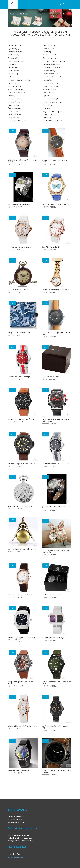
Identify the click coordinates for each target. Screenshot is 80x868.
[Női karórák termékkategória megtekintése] (23, 45)
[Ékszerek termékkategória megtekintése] (23, 74)
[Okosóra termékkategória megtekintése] (57, 105)
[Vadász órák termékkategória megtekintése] (57, 118)
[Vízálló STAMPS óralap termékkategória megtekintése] (57, 121)
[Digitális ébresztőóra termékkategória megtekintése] (57, 67)
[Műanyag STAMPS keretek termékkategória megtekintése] (57, 102)
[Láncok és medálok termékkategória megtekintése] (23, 93)
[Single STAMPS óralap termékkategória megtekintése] (57, 112)
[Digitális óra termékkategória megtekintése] (23, 67)
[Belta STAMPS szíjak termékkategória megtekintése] (23, 61)
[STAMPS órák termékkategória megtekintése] (23, 115)
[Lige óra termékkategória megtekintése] (57, 96)
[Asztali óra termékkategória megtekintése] (23, 58)
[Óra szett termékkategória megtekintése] (57, 52)
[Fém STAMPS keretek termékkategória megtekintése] (57, 77)
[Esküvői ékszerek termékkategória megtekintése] (57, 74)
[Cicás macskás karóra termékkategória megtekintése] (57, 64)
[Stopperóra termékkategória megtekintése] (23, 118)
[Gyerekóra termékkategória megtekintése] (23, 49)
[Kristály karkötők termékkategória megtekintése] (23, 89)
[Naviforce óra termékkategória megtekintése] (57, 55)
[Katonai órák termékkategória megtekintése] (23, 86)
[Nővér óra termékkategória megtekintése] (23, 105)
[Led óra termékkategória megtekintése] (23, 96)
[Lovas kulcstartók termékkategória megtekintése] (57, 99)
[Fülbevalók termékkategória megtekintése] (57, 80)
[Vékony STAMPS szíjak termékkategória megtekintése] (23, 121)
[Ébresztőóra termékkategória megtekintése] (23, 71)
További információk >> (17, 858)
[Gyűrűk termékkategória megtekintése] (23, 83)
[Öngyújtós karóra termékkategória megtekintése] (23, 108)
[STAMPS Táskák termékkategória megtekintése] (57, 115)
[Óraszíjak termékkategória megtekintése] (57, 108)
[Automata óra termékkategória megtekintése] (57, 58)
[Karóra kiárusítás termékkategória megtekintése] (57, 83)
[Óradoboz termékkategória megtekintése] (23, 55)
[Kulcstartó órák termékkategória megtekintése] (57, 89)
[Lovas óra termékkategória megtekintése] (57, 49)
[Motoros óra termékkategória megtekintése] (23, 102)
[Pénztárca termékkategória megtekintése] (23, 112)
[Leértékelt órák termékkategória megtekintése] (23, 52)
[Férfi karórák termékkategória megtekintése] (57, 45)
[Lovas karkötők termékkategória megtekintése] (23, 99)
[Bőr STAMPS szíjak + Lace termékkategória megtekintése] (57, 61)
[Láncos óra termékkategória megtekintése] (57, 93)
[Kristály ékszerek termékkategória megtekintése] (57, 86)
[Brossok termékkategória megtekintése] (23, 64)
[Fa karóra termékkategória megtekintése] (23, 77)
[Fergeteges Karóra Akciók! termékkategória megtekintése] (23, 80)
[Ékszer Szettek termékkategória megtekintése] (57, 71)
